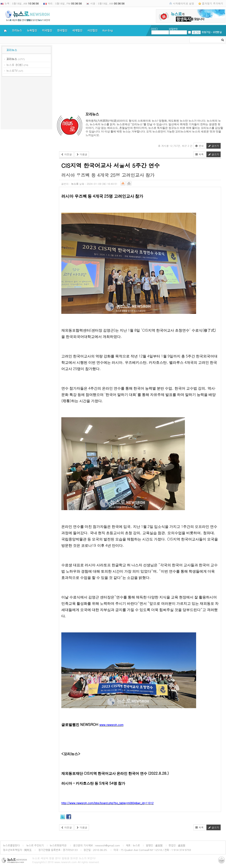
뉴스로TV (12, 70)
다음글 (82, 154)
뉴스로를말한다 (11, 846)
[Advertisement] (27, 104)
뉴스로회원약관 (58, 846)
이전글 (66, 154)
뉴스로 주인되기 (35, 846)
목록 (199, 154)
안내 (199, 146)
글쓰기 (214, 146)
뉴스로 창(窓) (14, 65)
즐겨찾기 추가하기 (213, 3)
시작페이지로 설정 (184, 3)
